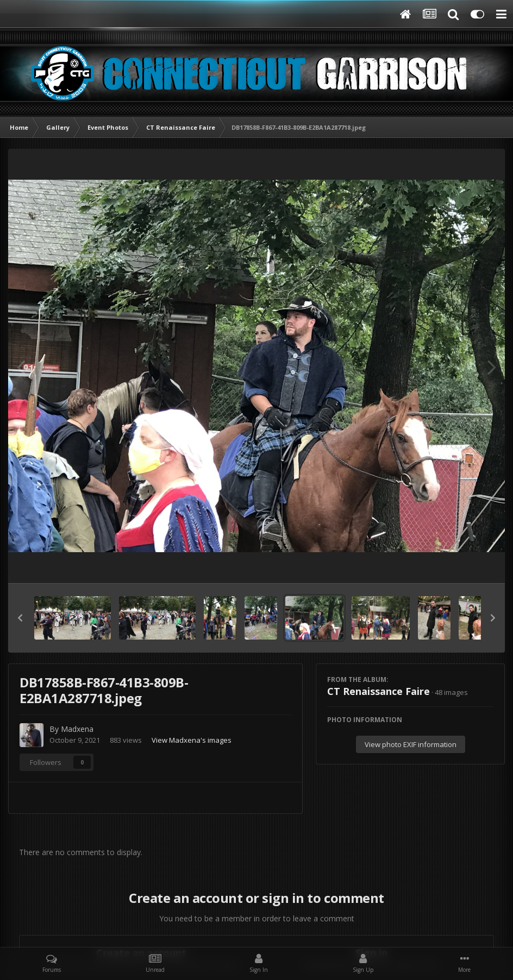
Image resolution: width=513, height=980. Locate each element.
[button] (20, 618)
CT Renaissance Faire (379, 691)
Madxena (77, 729)
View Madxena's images (192, 740)
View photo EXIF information (411, 744)
